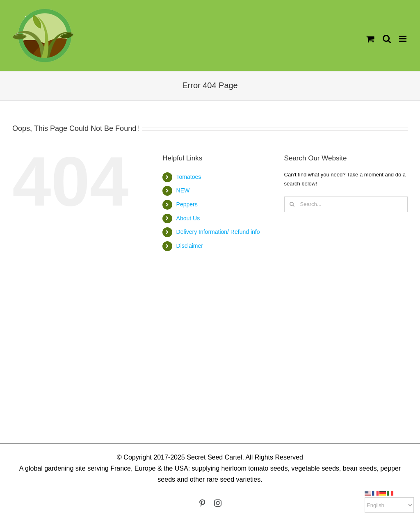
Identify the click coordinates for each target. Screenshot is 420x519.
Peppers (187, 204)
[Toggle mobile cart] (370, 39)
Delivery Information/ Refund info (218, 232)
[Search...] (346, 204)
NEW (183, 190)
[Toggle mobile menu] (403, 39)
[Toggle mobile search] (387, 39)
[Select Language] (389, 505)
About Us (188, 218)
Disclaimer (190, 246)
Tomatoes (189, 177)
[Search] (292, 204)
